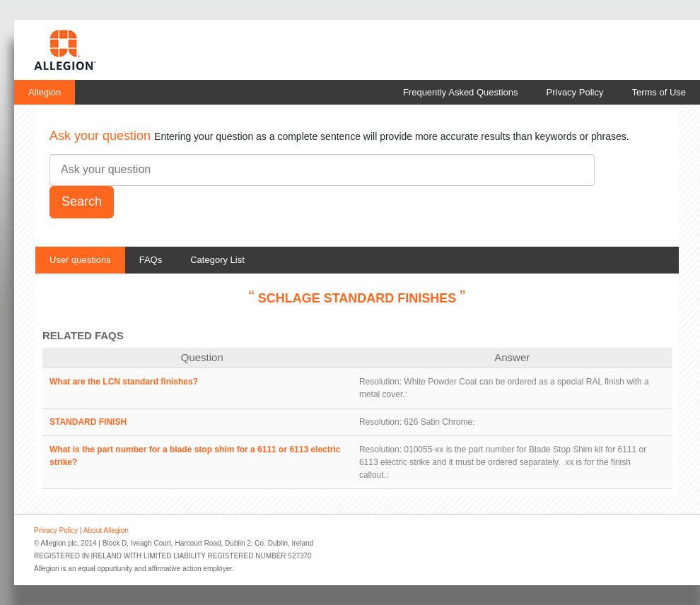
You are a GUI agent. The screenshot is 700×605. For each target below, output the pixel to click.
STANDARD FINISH (88, 422)
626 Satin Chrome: (439, 422)
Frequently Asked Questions (461, 92)
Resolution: (380, 382)
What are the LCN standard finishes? (124, 382)
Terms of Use (659, 92)
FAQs (151, 260)
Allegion (45, 92)
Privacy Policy (575, 92)
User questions (80, 260)
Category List (217, 260)
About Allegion (106, 530)
